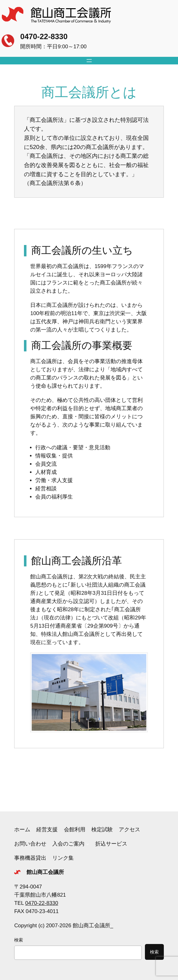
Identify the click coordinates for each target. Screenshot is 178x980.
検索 (19, 940)
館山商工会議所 (45, 872)
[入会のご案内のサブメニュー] (88, 844)
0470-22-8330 (44, 36)
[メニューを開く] (89, 61)
